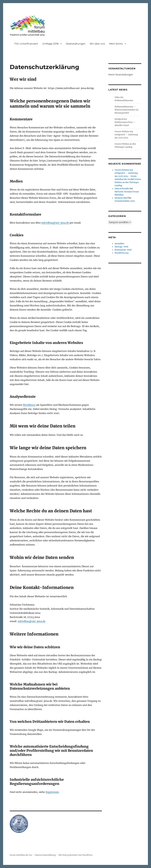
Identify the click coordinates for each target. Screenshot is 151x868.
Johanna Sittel (121, 198)
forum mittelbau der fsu (21, 855)
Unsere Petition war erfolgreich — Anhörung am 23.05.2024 (126, 135)
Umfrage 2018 (50, 44)
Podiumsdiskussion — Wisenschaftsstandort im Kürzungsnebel (127, 110)
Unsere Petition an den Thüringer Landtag (128, 182)
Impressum (52, 792)
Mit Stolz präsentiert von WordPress (76, 855)
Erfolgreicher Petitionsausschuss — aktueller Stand (125, 122)
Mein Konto (116, 44)
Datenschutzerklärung (45, 855)
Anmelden (119, 244)
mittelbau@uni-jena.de (55, 223)
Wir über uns (97, 44)
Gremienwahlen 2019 (125, 201)
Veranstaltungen (76, 44)
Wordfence (29, 405)
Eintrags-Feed (121, 247)
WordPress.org (122, 253)
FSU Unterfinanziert (26, 44)
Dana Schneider (122, 189)
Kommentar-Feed (123, 250)
